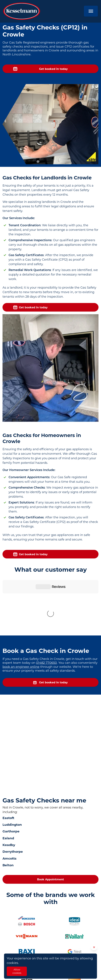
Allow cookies (17, 971)
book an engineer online (21, 611)
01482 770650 (46, 607)
